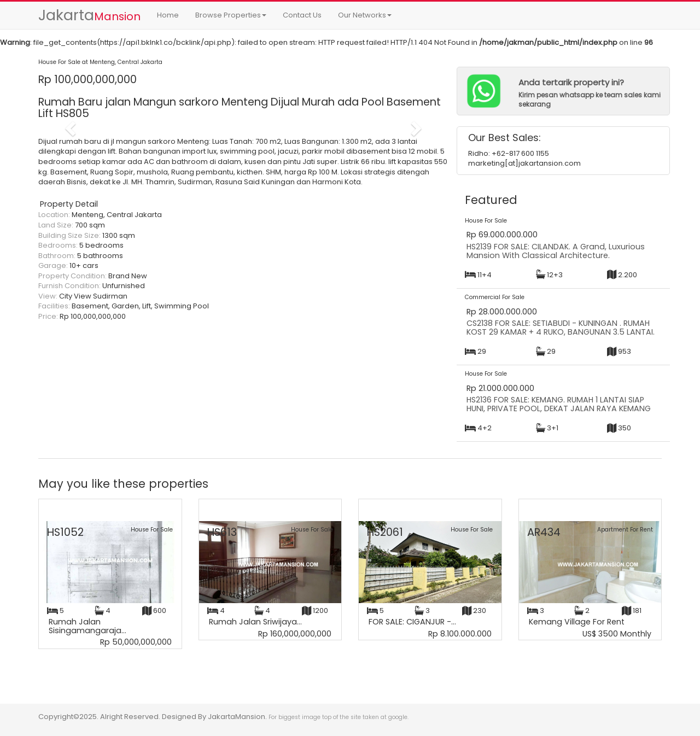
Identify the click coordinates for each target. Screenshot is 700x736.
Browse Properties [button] (231, 15)
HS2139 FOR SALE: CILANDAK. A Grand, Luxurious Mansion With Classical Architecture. (556, 251)
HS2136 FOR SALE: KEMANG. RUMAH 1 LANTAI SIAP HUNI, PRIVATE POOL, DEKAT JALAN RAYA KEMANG (559, 404)
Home (168, 15)
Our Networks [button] (365, 15)
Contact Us (302, 15)
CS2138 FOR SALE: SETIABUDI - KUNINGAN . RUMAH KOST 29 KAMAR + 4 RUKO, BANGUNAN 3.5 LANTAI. (561, 328)
